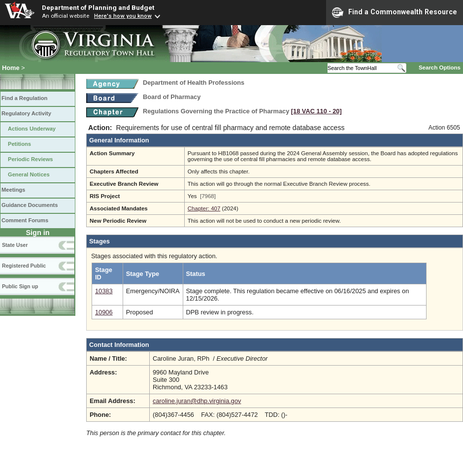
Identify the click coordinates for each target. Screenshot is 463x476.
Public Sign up (20, 286)
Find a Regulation (24, 98)
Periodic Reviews (31, 159)
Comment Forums (25, 220)
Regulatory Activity (26, 113)
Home (11, 68)
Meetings (13, 190)
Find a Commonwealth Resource (395, 12)
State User (15, 245)
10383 (104, 291)
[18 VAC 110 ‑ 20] (316, 111)
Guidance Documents (30, 205)
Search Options (440, 68)
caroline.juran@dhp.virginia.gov (197, 401)
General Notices (29, 174)
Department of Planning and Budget (98, 7)
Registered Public (24, 266)
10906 (104, 312)
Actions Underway (32, 129)
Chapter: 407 (204, 208)
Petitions (19, 144)
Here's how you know (123, 16)
